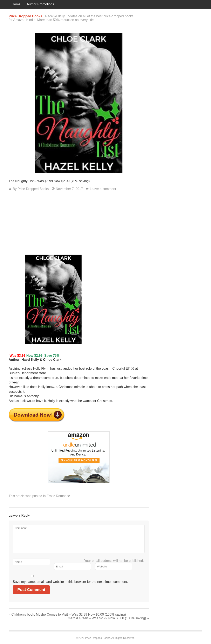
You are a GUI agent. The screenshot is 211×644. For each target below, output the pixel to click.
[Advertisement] (79, 224)
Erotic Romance (58, 496)
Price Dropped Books (33, 189)
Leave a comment (103, 189)
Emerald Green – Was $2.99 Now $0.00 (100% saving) (107, 618)
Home (16, 4)
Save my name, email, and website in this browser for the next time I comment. (70, 582)
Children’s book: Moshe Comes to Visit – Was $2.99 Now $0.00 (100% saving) (67, 614)
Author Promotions (40, 4)
